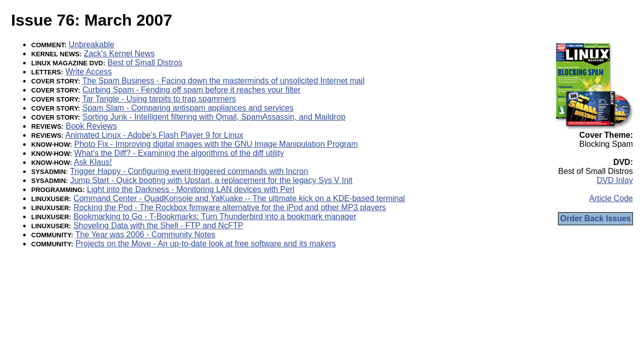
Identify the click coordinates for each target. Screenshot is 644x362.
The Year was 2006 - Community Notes (145, 235)
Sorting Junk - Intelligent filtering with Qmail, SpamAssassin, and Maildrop (214, 117)
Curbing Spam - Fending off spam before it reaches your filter (192, 90)
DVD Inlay (615, 180)
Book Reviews (91, 126)
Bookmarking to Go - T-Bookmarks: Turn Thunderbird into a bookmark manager (215, 216)
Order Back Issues (595, 218)
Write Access (89, 72)
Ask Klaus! (93, 162)
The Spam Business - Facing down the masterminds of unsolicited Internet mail (223, 81)
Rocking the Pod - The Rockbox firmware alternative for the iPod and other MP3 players (230, 207)
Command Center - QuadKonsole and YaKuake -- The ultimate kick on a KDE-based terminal (239, 198)
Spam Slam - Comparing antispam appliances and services (188, 108)
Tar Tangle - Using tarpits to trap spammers (159, 99)
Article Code (611, 198)
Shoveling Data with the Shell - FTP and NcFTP (158, 225)
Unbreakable (92, 44)
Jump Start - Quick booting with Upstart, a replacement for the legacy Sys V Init (211, 180)
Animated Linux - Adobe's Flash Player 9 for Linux (154, 135)
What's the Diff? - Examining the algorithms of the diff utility (179, 153)
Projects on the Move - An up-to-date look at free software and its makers (206, 244)
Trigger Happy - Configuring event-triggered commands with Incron (189, 171)
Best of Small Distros (145, 63)
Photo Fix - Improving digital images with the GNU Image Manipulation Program (216, 144)
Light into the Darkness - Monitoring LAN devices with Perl (191, 189)
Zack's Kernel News (119, 54)
